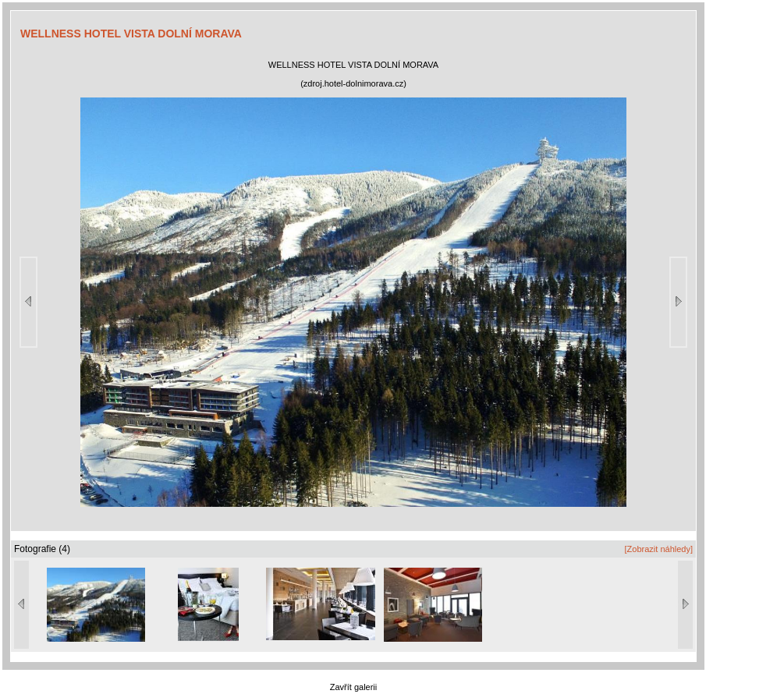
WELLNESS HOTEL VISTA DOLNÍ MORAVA (131, 34)
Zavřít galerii (354, 687)
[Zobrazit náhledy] (659, 549)
